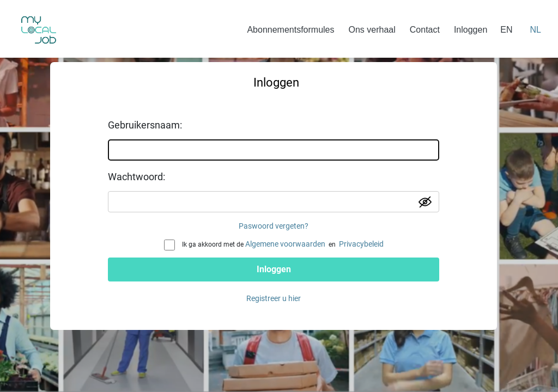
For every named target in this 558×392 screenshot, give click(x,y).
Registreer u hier (274, 298)
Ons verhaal (372, 30)
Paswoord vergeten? (274, 226)
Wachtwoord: (137, 177)
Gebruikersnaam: (145, 125)
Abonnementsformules (290, 30)
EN (506, 30)
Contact (425, 30)
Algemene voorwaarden (285, 244)
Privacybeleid (361, 244)
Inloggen (471, 30)
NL (536, 30)
